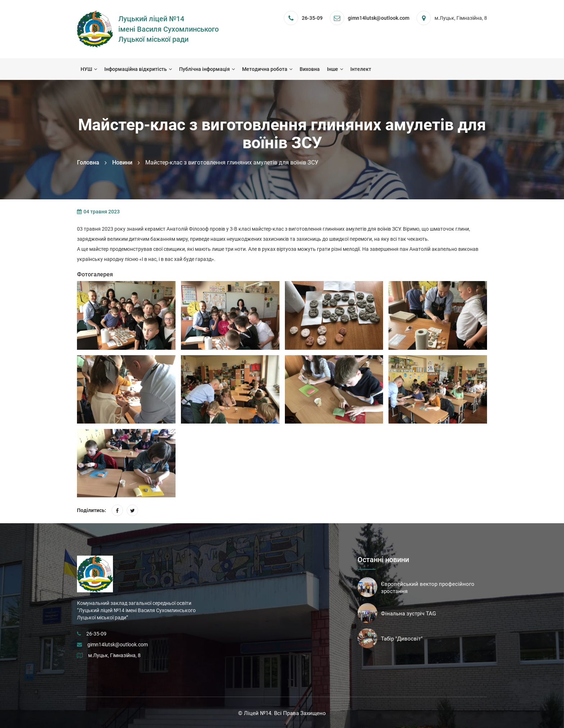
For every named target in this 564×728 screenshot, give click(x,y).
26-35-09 (312, 18)
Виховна (310, 69)
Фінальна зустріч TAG (408, 614)
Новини (122, 162)
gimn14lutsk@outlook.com (118, 645)
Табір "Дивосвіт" (402, 639)
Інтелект (361, 69)
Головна (88, 162)
